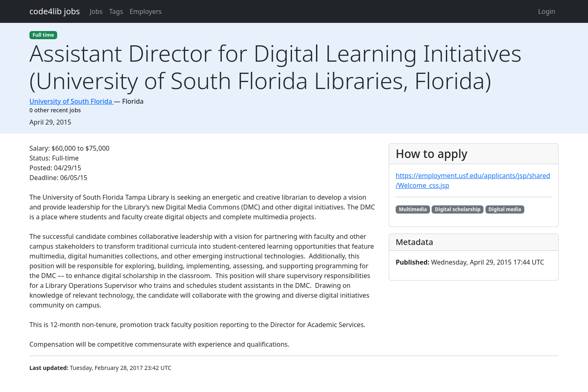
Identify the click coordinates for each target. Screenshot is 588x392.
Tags (116, 11)
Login (547, 11)
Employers (146, 11)
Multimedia (413, 209)
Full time (43, 35)
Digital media (505, 209)
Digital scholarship (458, 209)
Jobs (96, 11)
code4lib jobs (55, 11)
